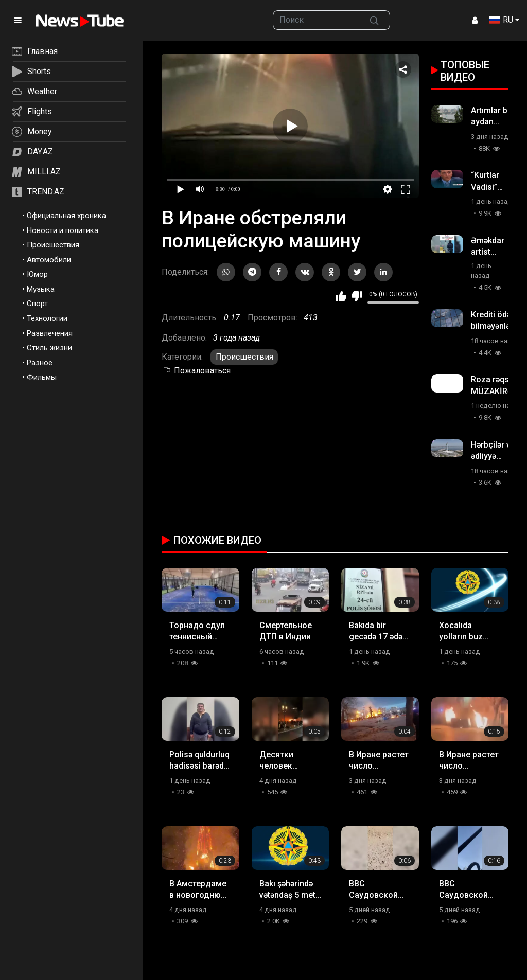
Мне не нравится (357, 296)
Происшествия (53, 245)
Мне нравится (341, 296)
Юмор (37, 274)
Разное (40, 363)
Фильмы (42, 377)
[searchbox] (316, 20)
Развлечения (50, 333)
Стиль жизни (49, 348)
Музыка (41, 289)
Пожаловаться (196, 371)
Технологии (47, 318)
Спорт (37, 304)
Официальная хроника (66, 216)
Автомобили (49, 260)
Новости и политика (63, 230)
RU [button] (501, 20)
